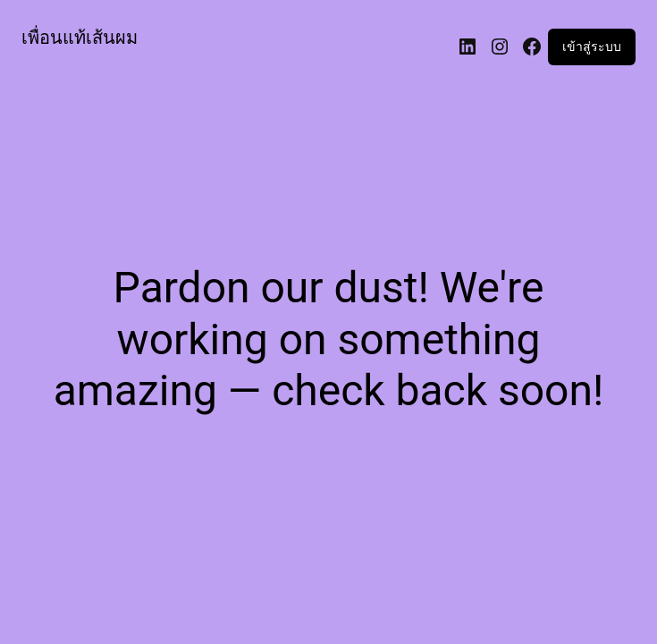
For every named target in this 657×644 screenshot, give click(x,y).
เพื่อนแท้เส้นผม (80, 38)
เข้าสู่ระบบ (592, 47)
